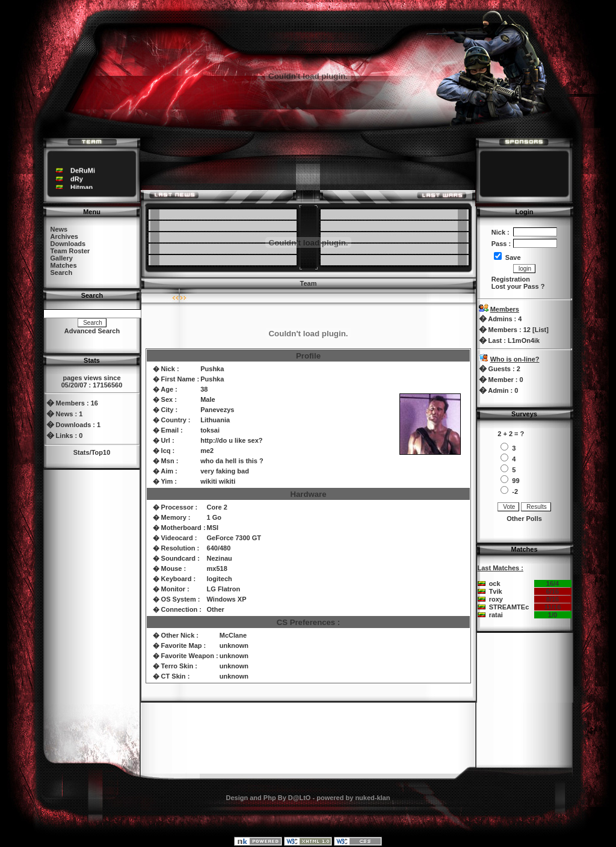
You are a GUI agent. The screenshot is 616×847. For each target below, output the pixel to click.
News (59, 229)
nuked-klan (372, 798)
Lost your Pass (515, 286)
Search (62, 273)
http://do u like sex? (231, 440)
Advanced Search (92, 331)
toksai (210, 430)
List (541, 330)
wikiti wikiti (218, 481)
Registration (511, 279)
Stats (82, 452)
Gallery (62, 258)
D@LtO (300, 798)
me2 (207, 451)
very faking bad (225, 471)
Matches (64, 265)
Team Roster (70, 251)
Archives (64, 236)
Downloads (68, 244)
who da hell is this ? (232, 461)
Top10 (101, 452)
